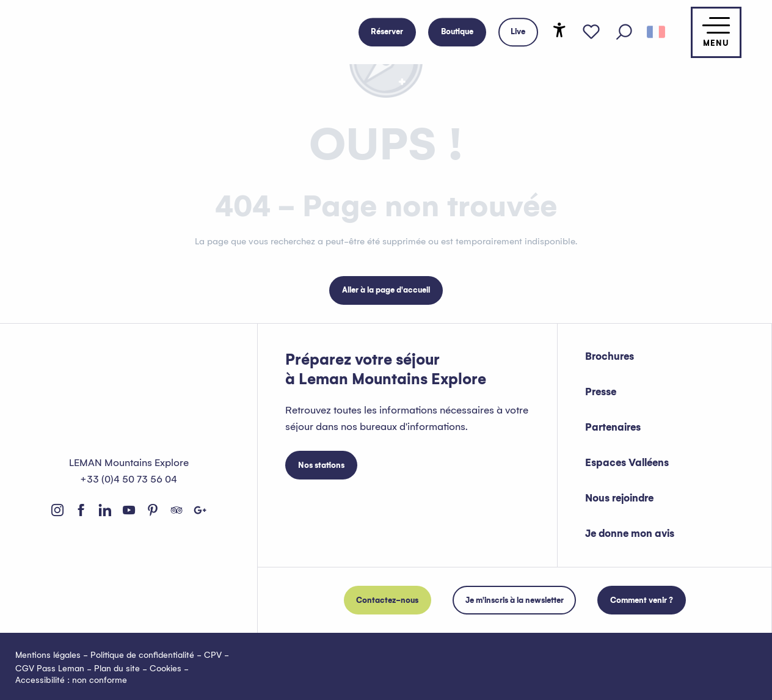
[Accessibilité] (559, 30)
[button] (624, 32)
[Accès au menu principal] (716, 32)
